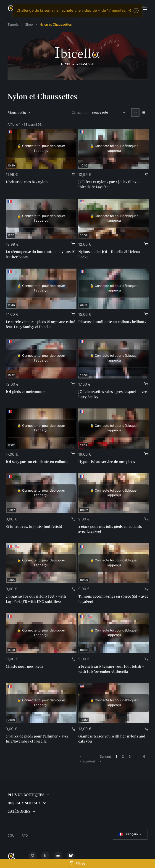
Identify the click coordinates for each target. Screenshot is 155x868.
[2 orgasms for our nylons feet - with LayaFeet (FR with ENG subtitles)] (41, 563)
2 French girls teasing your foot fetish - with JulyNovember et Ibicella (111, 669)
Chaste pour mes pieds (24, 666)
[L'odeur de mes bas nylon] (41, 149)
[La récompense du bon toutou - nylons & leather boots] (41, 219)
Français (128, 834)
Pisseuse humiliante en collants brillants (112, 322)
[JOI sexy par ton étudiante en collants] (41, 429)
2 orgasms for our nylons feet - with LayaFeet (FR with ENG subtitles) (36, 599)
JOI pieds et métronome (25, 391)
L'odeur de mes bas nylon (27, 182)
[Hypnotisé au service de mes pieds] (114, 429)
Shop (29, 24)
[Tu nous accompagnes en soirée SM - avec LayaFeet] (114, 563)
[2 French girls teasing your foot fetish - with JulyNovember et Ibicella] (114, 633)
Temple (13, 24)
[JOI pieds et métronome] (41, 359)
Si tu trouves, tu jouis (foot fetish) (34, 526)
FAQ (25, 835)
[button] (77, 795)
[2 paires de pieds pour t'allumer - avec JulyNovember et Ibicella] (41, 703)
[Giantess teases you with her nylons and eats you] (114, 703)
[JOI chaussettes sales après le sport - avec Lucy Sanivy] (114, 359)
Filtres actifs (17, 113)
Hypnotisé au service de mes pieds (107, 461)
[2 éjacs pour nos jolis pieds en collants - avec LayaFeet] (114, 493)
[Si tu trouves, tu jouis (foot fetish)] (41, 493)
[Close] (136, 11)
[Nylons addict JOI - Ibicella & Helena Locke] (114, 219)
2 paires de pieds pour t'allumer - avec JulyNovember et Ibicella (37, 739)
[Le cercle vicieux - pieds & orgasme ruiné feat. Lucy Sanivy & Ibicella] (41, 289)
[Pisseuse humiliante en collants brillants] (114, 289)
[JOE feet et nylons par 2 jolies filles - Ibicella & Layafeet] (114, 149)
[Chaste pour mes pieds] (41, 633)
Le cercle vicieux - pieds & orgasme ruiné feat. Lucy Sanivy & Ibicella (40, 324)
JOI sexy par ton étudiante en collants (37, 461)
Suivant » (105, 759)
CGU (11, 835)
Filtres (77, 863)
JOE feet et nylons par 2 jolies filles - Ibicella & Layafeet (109, 184)
